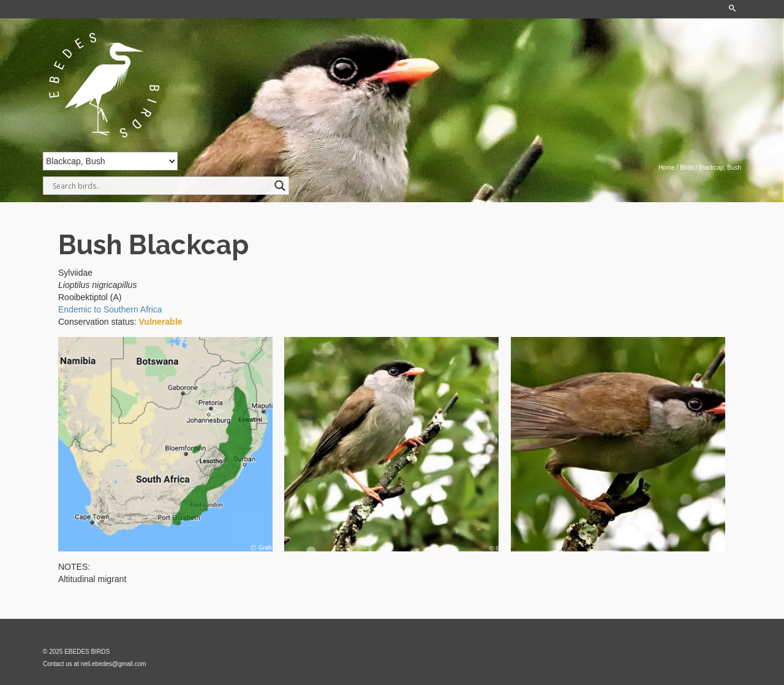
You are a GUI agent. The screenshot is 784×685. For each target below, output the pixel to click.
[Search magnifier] (280, 186)
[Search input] (160, 186)
